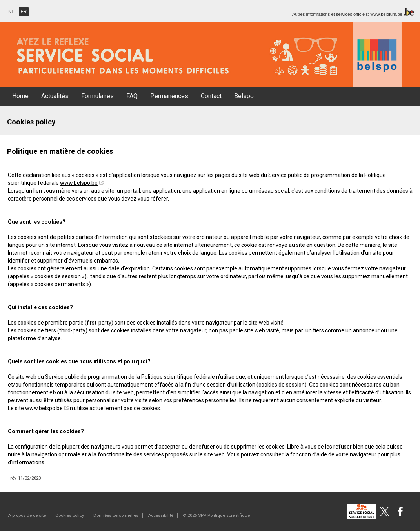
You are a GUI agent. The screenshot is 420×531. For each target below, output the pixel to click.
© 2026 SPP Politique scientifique (216, 515)
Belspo (244, 96)
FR (24, 12)
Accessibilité (161, 515)
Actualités (55, 96)
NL (11, 12)
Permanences (169, 96)
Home (20, 96)
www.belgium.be (386, 14)
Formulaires (97, 96)
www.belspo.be (79, 183)
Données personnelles (116, 515)
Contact (211, 96)
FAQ (132, 96)
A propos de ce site (27, 515)
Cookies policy (70, 515)
